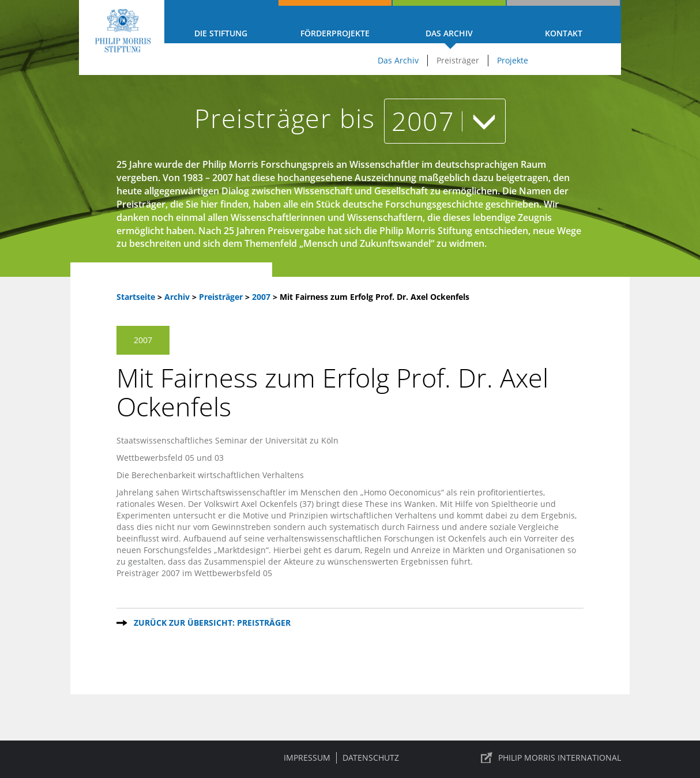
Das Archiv (449, 33)
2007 (445, 121)
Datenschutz (371, 758)
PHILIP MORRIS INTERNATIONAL (560, 758)
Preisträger (458, 60)
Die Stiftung (221, 33)
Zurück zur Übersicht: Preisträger (212, 623)
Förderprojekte (335, 33)
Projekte (513, 60)
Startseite (136, 297)
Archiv (177, 297)
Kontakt (564, 33)
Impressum (307, 758)
